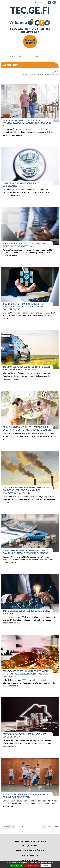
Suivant (56, 827)
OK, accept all (17, 865)
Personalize (46, 865)
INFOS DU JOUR (24, 56)
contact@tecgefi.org (30, 855)
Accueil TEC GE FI (9, 56)
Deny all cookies (32, 865)
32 (49, 827)
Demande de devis (30, 41)
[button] (2, 2)
